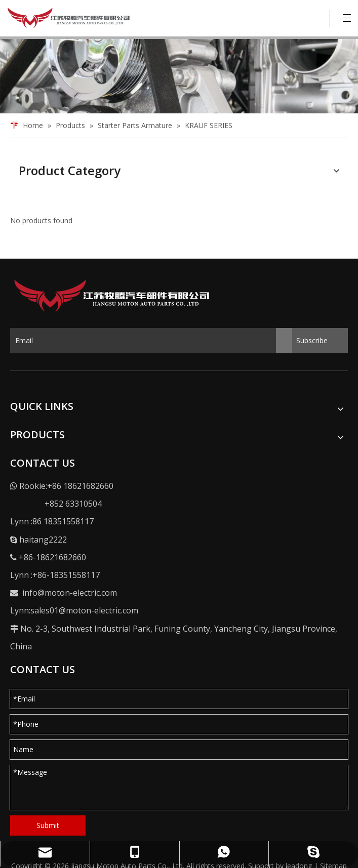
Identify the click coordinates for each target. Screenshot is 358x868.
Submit (48, 825)
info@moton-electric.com (70, 593)
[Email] (151, 341)
